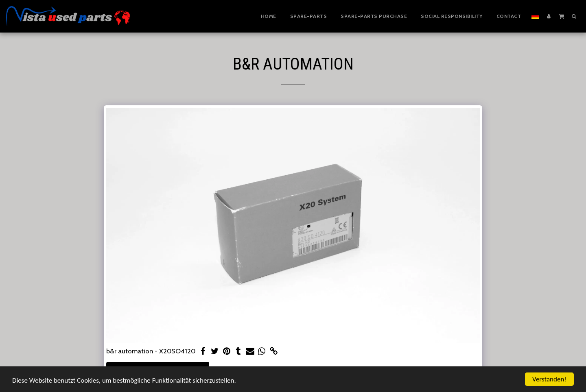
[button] (561, 16)
